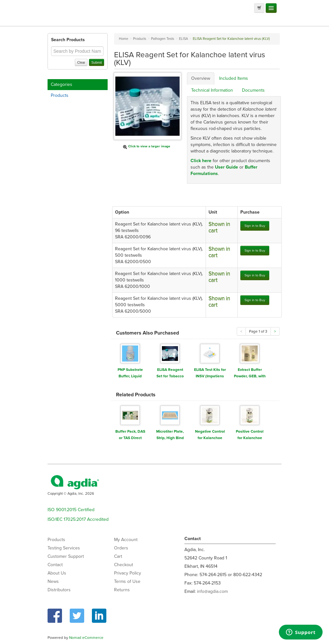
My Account (126, 540)
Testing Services (64, 548)
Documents (253, 90)
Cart (118, 556)
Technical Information (212, 90)
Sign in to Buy (255, 226)
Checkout (124, 565)
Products (60, 95)
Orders (121, 548)
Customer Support (66, 556)
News (53, 581)
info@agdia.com (212, 591)
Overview (201, 78)
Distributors (59, 590)
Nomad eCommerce (86, 638)
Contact (55, 565)
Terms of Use (127, 581)
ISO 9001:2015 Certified (71, 510)
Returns (122, 590)
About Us (57, 573)
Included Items (234, 78)
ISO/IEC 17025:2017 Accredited (78, 519)
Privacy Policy (128, 573)
